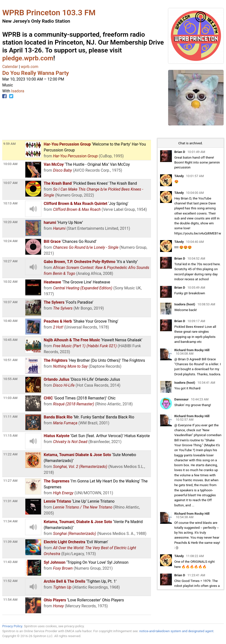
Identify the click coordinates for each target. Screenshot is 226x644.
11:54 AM (10, 599)
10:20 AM (10, 222)
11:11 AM (10, 416)
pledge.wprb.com (28, 58)
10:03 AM (10, 164)
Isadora (18, 91)
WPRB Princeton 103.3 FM (49, 13)
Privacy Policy (12, 626)
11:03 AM (10, 398)
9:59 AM (9, 144)
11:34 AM (10, 521)
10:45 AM (10, 340)
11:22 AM (10, 454)
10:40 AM (10, 321)
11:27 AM (10, 480)
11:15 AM (10, 435)
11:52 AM (10, 581)
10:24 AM (10, 241)
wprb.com (30, 67)
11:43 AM (10, 562)
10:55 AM (10, 379)
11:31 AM (10, 501)
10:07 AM (10, 183)
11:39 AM (10, 542)
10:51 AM (10, 360)
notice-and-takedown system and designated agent (176, 631)
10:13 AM (10, 203)
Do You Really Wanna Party (36, 73)
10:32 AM (10, 281)
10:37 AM (10, 302)
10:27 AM (10, 261)
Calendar (10, 67)
